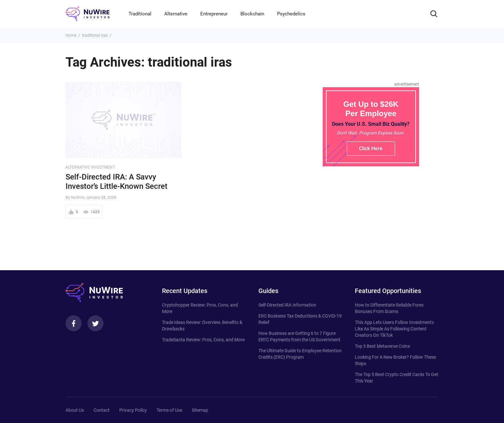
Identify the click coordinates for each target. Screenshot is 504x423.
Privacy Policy (133, 410)
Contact (102, 410)
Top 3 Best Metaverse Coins (382, 346)
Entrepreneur (214, 14)
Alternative (176, 14)
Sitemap (200, 410)
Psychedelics (291, 14)
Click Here (371, 148)
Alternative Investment (90, 167)
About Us (75, 410)
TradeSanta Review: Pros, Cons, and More (203, 340)
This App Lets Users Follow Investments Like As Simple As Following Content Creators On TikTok (394, 329)
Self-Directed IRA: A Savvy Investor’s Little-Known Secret (117, 182)
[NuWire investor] (87, 14)
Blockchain (252, 14)
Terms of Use (169, 410)
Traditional (140, 14)
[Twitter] (95, 323)
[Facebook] (74, 323)
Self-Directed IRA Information (287, 305)
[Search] (434, 14)
